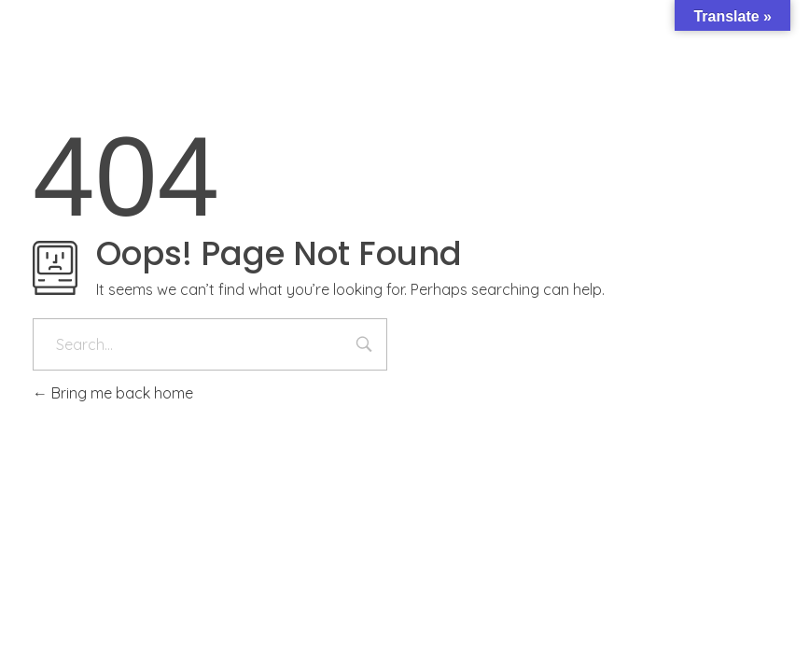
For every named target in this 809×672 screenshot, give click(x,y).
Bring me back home (113, 393)
